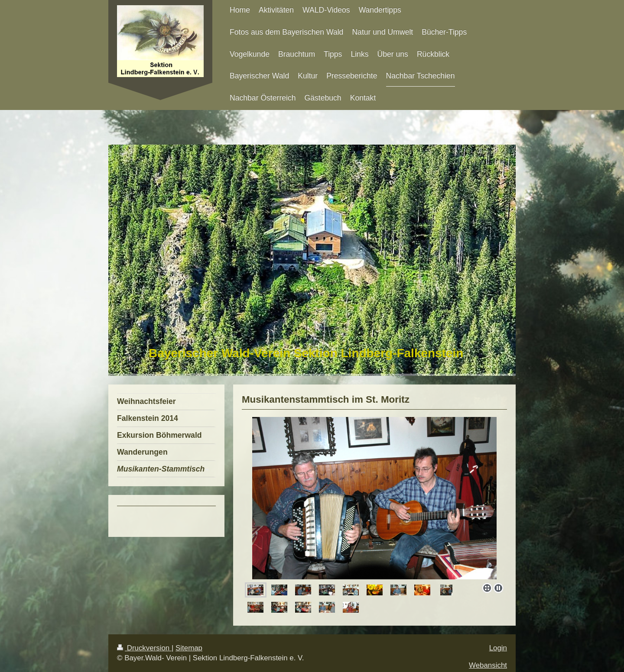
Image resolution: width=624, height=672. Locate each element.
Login (498, 648)
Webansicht (488, 665)
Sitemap (189, 648)
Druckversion (144, 648)
